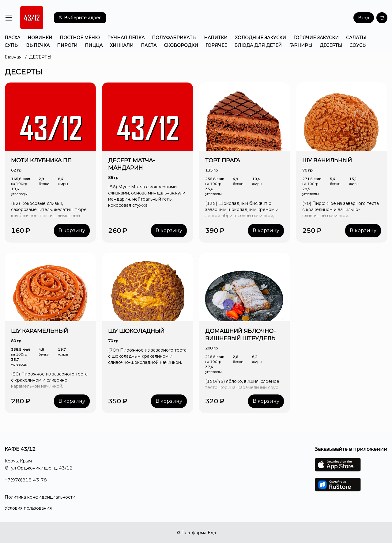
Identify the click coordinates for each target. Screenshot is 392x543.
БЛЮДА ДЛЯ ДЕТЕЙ (258, 45)
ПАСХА (12, 38)
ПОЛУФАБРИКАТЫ (174, 38)
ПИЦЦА (94, 45)
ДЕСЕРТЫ (331, 45)
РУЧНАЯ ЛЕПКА (126, 38)
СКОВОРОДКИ (181, 45)
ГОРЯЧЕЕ (216, 45)
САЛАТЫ (356, 38)
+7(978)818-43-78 (26, 480)
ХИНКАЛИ (122, 45)
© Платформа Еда (196, 533)
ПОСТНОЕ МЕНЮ (80, 38)
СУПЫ (12, 45)
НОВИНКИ (40, 38)
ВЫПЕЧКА (38, 45)
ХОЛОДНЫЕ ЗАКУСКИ (260, 38)
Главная (13, 57)
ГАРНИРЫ (301, 45)
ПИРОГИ (67, 45)
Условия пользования (28, 508)
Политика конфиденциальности (40, 497)
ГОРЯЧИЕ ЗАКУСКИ (316, 38)
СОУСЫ (358, 45)
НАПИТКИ (216, 38)
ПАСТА (149, 45)
